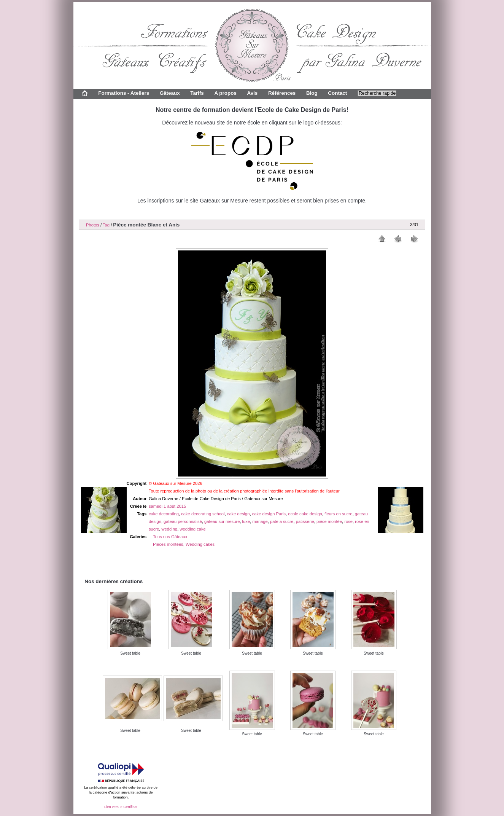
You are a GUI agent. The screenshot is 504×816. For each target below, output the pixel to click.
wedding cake (192, 529)
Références (282, 93)
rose (348, 521)
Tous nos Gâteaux (170, 537)
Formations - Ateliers (124, 93)
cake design (238, 514)
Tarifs (197, 93)
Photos (93, 225)
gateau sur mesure (222, 521)
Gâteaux (170, 93)
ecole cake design (305, 514)
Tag (106, 225)
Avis (252, 93)
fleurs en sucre (338, 514)
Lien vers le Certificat (121, 807)
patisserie (305, 521)
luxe (246, 521)
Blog (312, 93)
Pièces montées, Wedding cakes (184, 544)
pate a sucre (282, 521)
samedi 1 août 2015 (167, 506)
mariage (260, 521)
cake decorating (164, 514)
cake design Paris (269, 514)
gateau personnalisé (183, 521)
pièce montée (329, 521)
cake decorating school (203, 514)
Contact (337, 93)
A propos (225, 93)
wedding (170, 529)
